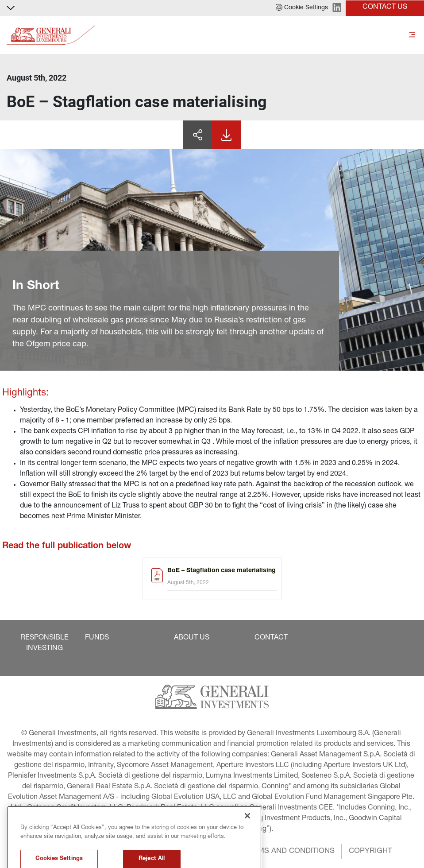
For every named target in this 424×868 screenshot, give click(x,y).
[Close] (247, 841)
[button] (302, 8)
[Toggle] (412, 35)
